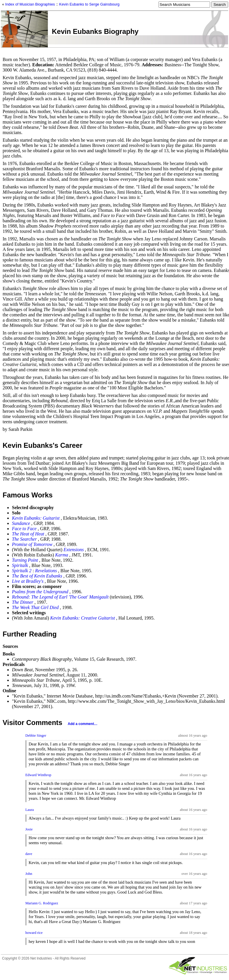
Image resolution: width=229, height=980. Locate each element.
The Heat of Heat (28, 534)
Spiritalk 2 (22, 571)
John (29, 874)
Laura (30, 810)
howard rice (34, 933)
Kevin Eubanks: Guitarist (36, 518)
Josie (29, 829)
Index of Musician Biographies (30, 4)
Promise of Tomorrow (32, 544)
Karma (61, 555)
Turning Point (25, 560)
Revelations (46, 571)
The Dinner (23, 602)
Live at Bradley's (28, 581)
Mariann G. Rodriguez (42, 903)
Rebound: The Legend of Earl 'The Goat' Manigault (60, 597)
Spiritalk (20, 565)
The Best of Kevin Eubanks (37, 576)
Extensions (74, 550)
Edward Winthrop (38, 775)
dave (29, 854)
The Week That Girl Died (35, 607)
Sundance (21, 523)
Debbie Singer (36, 736)
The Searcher (24, 539)
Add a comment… (83, 724)
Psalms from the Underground (40, 592)
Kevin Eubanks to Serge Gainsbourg (89, 4)
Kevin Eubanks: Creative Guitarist (82, 618)
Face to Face (24, 529)
